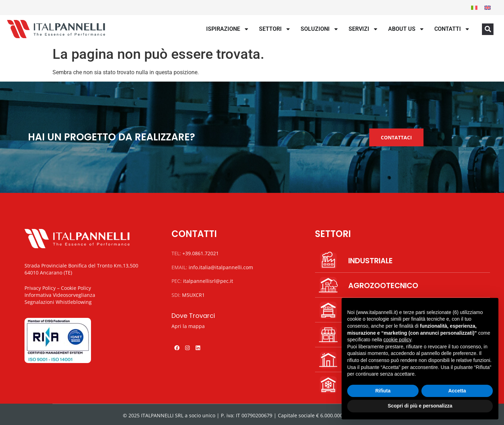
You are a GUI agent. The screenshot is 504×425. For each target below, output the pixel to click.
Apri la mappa (188, 326)
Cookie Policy (76, 288)
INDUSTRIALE (370, 261)
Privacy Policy (40, 288)
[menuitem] (474, 8)
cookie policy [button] (397, 340)
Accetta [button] (457, 391)
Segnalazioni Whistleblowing (58, 302)
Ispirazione (228, 29)
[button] (488, 29)
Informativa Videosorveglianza (60, 295)
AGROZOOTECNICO (383, 285)
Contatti (452, 29)
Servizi (363, 29)
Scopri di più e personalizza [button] (420, 406)
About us (406, 29)
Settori (275, 29)
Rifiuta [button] (383, 391)
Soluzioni (320, 29)
